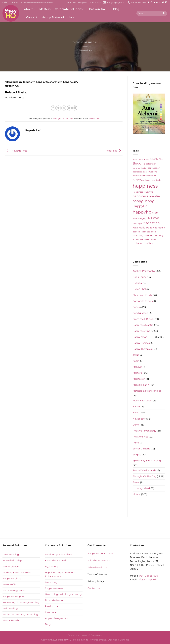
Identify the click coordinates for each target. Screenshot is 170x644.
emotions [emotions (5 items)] (152, 172)
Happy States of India (58, 17)
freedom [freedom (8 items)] (153, 175)
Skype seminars (54, 588)
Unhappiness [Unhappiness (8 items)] (140, 243)
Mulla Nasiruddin (142, 401)
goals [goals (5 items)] (144, 180)
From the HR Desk (143, 319)
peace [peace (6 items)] (136, 232)
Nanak (136, 407)
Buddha (137, 283)
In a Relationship (12, 560)
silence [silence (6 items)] (147, 232)
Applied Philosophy (144, 271)
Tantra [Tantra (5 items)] (153, 239)
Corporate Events (143, 301)
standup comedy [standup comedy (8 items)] (154, 235)
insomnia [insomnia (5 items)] (137, 218)
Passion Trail (99, 9)
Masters (45, 9)
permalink (94, 119)
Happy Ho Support (13, 596)
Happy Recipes (141, 343)
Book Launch (140, 277)
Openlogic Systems (118, 640)
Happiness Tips (141, 331)
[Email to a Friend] (64, 108)
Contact (32, 17)
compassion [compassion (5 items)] (154, 168)
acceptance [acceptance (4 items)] (138, 159)
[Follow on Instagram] (151, 2)
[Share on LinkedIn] (75, 108)
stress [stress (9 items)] (136, 239)
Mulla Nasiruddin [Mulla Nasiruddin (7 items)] (156, 228)
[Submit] (164, 13)
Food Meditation (55, 600)
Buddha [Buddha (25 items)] (139, 163)
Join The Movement (99, 560)
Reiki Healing (10, 608)
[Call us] (160, 2)
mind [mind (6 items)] (135, 228)
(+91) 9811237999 (149, 576)
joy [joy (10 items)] (144, 218)
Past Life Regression (14, 590)
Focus (136, 307)
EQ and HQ (51, 567)
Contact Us (70, 2)
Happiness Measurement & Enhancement (60, 574)
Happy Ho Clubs (12, 579)
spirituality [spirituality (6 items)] (138, 236)
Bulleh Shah (140, 289)
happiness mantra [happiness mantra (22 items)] (146, 196)
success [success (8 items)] (145, 239)
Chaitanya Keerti (142, 295)
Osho (136, 425)
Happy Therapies (142, 349)
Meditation (139, 379)
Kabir (136, 361)
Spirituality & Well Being (147, 461)
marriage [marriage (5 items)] (137, 223)
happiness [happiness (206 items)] (145, 186)
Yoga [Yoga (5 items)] (151, 243)
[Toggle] (164, 337)
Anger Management (57, 618)
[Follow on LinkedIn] (166, 2)
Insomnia (50, 612)
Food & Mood (140, 313)
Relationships (140, 437)
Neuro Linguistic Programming (21, 602)
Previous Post (16, 151)
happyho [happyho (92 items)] (142, 212)
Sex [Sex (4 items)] (141, 232)
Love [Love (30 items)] (155, 218)
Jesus (136, 355)
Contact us (94, 588)
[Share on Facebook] (53, 108)
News (136, 413)
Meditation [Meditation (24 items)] (151, 223)
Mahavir (137, 367)
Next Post (114, 151)
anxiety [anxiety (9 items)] (154, 159)
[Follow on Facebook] (149, 2)
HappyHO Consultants (89, 2)
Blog (116, 9)
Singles (137, 455)
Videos (137, 494)
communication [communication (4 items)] (140, 168)
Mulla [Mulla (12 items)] (142, 228)
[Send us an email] (157, 2)
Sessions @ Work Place (58, 554)
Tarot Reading (11, 554)
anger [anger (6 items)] (147, 159)
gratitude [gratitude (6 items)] (156, 180)
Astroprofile (9, 585)
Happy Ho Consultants (101, 553)
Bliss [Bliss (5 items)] (161, 159)
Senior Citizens (141, 449)
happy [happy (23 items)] (138, 201)
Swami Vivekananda (144, 470)
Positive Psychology (144, 431)
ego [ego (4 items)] (145, 172)
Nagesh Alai (87, 50)
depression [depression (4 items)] (138, 172)
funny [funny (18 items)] (137, 180)
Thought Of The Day (85, 42)
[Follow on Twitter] (154, 2)
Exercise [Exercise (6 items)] (137, 176)
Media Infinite (81, 640)
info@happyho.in (148, 580)
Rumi (136, 443)
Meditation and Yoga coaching (20, 614)
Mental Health (141, 385)
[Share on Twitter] (58, 108)
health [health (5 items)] (155, 213)
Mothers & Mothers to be (147, 391)
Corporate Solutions (70, 9)
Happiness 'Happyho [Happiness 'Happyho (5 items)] (143, 192)
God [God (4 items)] (149, 180)
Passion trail (52, 606)
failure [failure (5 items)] (145, 176)
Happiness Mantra (143, 325)
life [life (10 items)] (149, 218)
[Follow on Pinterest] (163, 2)
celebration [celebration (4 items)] (151, 164)
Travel (136, 482)
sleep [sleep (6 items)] (153, 232)
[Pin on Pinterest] (69, 108)
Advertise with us (98, 567)
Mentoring (51, 582)
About (30, 9)
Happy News (140, 337)
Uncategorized (141, 488)
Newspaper (139, 419)
